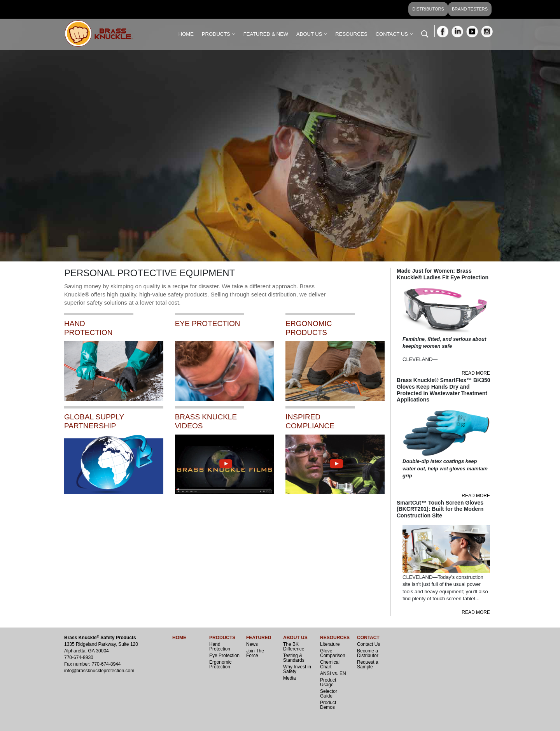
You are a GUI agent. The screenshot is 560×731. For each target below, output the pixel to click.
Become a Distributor (368, 653)
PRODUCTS (216, 34)
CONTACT (368, 638)
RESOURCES (351, 34)
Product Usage (328, 682)
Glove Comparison (333, 653)
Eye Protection (224, 656)
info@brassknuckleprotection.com (99, 671)
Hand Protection (220, 647)
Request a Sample (368, 664)
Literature (330, 644)
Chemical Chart (330, 664)
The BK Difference (294, 647)
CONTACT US (392, 34)
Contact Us (368, 644)
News (252, 644)
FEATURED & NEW (266, 34)
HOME (186, 34)
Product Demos (328, 705)
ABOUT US (309, 34)
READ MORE (476, 373)
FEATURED (259, 638)
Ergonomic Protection (220, 664)
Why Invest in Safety (297, 669)
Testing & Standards (294, 658)
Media (290, 678)
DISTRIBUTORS (428, 9)
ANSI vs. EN (333, 673)
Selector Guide (329, 694)
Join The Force (255, 653)
